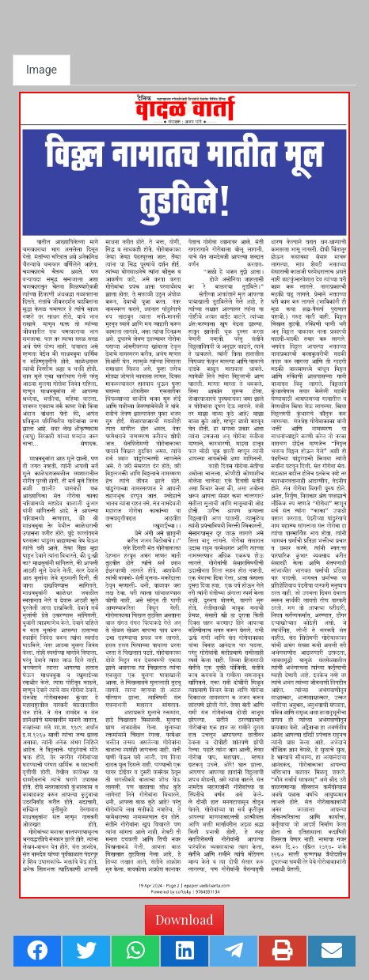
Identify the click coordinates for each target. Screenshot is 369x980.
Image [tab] (42, 70)
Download (184, 919)
